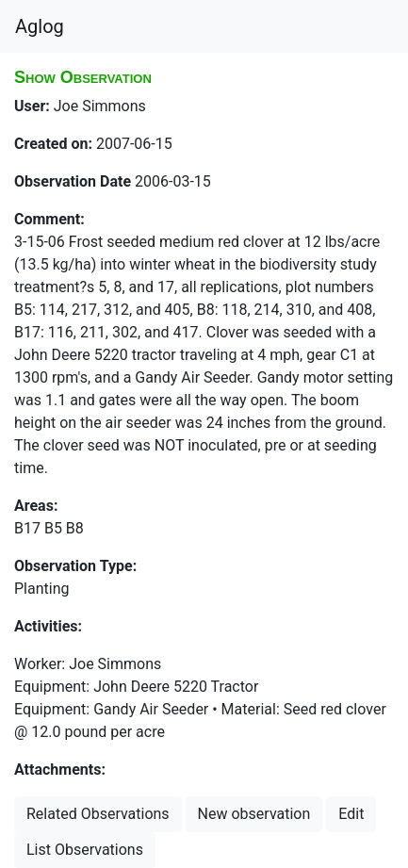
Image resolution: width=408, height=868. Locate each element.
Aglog (40, 26)
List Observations (85, 850)
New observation (254, 814)
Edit (351, 814)
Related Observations (98, 814)
